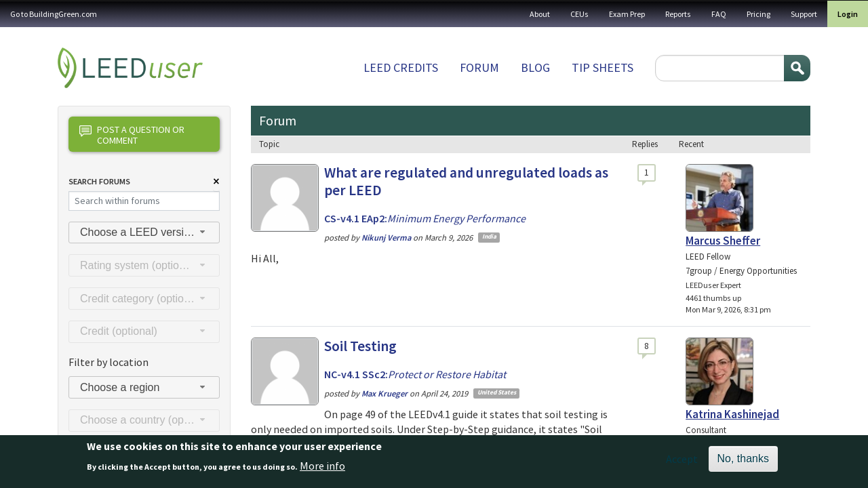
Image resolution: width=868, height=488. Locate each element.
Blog (535, 67)
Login (848, 14)
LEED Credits (401, 67)
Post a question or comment (132, 135)
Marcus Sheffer (723, 241)
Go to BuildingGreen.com (54, 14)
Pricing (758, 14)
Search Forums (99, 181)
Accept (682, 464)
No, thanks (743, 463)
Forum (479, 67)
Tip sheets (603, 67)
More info (322, 470)
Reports (678, 14)
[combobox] (144, 233)
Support (804, 14)
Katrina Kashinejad (732, 414)
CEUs (579, 14)
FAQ (719, 14)
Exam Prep (627, 14)
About (540, 14)
